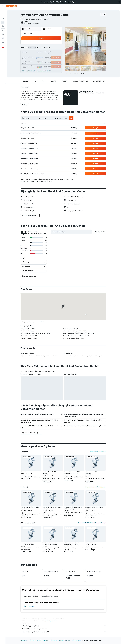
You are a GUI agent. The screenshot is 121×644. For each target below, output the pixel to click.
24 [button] (50, 57)
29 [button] (42, 61)
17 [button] (50, 53)
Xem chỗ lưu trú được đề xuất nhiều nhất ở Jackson (92, 523)
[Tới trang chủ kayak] (11, 6)
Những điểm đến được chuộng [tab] (49, 596)
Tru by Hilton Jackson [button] (27, 543)
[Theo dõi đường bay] (3, 27)
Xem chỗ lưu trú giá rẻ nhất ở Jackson (96, 487)
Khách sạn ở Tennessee (65, 640)
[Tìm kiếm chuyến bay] (3, 11)
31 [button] (50, 61)
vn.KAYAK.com (24, 640)
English (74, 2)
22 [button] (42, 57)
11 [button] (54, 48)
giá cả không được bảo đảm (51, 621)
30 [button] (46, 61)
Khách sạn (31, 640)
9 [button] (46, 48)
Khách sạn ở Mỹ (54, 640)
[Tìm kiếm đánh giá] (73, 232)
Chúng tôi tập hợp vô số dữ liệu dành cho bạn (64, 629)
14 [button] (38, 53)
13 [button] (34, 53)
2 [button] (46, 44)
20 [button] (34, 57)
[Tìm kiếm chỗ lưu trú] (3, 15)
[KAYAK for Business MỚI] (3, 30)
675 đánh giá (35, 23)
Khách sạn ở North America (42, 640)
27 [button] (34, 61)
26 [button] (58, 57)
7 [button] (38, 48)
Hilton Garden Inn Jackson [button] (71, 543)
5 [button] (58, 44)
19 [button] (58, 53)
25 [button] (54, 57)
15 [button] (42, 53)
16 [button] (46, 53)
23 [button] (46, 57)
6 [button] (34, 48)
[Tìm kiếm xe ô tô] (3, 18)
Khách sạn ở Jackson (30, 606)
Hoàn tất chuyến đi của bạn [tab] (31, 596)
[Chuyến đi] (3, 35)
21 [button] (38, 57)
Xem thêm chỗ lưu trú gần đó (98, 451)
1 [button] (42, 44)
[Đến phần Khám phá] (3, 23)
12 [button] (58, 48)
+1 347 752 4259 (25, 21)
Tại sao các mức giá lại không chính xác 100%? (64, 632)
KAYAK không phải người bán (64, 626)
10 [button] (50, 48)
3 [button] (50, 44)
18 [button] (54, 53)
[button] (119, 2)
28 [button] (38, 61)
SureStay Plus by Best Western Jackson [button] (51, 473)
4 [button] (54, 44)
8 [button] (42, 48)
